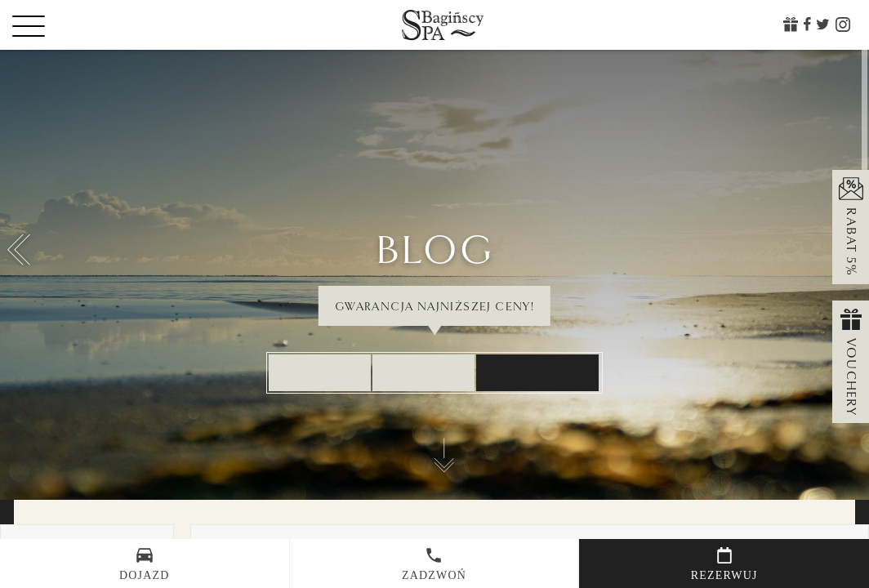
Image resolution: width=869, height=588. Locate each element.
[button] (19, 250)
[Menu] (57, 25)
